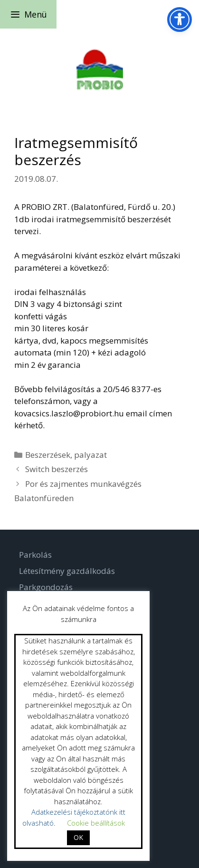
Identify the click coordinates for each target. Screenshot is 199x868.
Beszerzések (48, 455)
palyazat (90, 455)
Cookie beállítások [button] (96, 823)
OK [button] (78, 837)
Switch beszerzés (57, 469)
